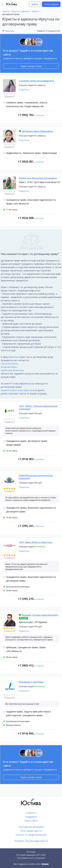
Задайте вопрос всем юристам (17, 390)
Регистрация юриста (31, 831)
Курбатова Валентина (12, 370)
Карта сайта (31, 821)
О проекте (31, 813)
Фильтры (10, 31)
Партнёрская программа (31, 827)
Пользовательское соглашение (31, 858)
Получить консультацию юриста (31, 841)
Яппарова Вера (9, 367)
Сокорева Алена (9, 364)
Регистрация (51, 4)
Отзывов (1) (9, 491)
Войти (35, 4)
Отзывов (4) (9, 558)
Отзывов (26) (10, 631)
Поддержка (31, 817)
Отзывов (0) (9, 96)
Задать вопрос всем (39, 66)
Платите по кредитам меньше (31, 835)
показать (40, 115)
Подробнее (24, 90)
